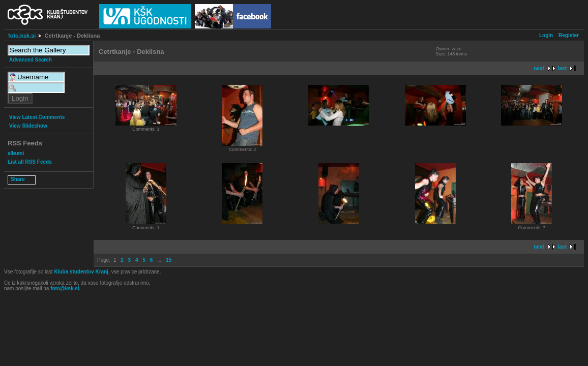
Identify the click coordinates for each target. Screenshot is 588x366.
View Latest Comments (37, 117)
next (539, 68)
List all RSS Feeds (30, 162)
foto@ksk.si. (65, 288)
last (562, 68)
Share (18, 179)
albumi (16, 153)
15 (169, 260)
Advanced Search (31, 60)
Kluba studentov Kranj (81, 272)
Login (546, 35)
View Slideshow (28, 126)
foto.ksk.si (22, 36)
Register (569, 35)
